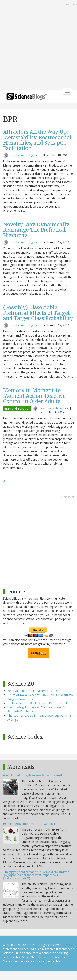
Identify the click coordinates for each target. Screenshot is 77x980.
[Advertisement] (38, 45)
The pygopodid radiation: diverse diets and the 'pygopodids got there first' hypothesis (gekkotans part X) (36, 875)
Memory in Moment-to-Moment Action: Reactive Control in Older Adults (34, 396)
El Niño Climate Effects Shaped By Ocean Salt (38, 703)
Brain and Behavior (17, 408)
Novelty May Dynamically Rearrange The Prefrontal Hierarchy (36, 230)
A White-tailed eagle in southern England (32, 775)
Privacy (67, 945)
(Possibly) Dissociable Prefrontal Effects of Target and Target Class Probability (38, 313)
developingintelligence (25, 155)
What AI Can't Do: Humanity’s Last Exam (34, 691)
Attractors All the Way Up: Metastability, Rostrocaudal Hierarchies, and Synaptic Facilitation (37, 140)
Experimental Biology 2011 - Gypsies (29, 824)
